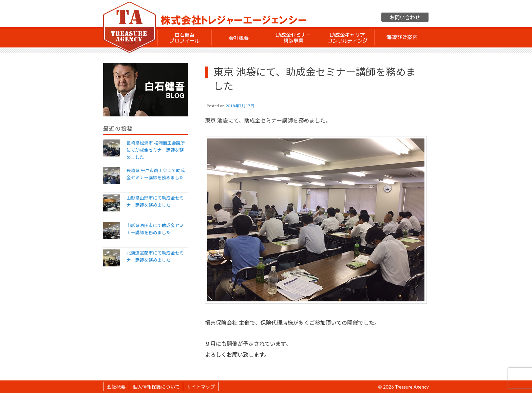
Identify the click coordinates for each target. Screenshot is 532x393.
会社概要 (239, 38)
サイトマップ (201, 387)
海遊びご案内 (402, 38)
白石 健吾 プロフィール (185, 38)
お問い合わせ (405, 17)
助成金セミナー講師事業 (293, 38)
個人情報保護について (156, 387)
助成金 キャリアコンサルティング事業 (347, 38)
